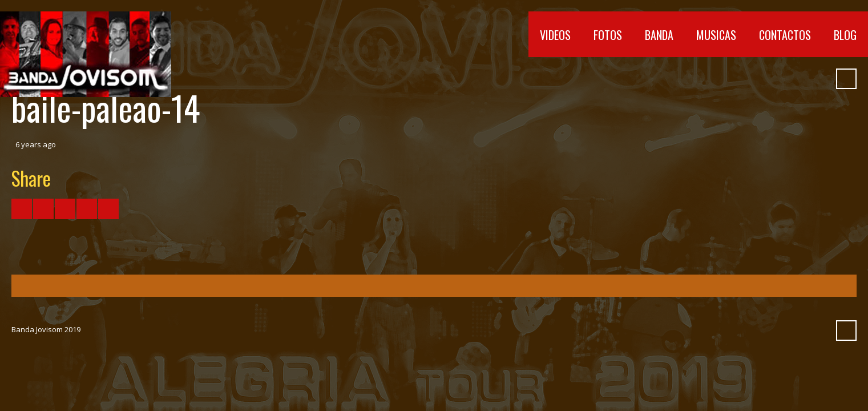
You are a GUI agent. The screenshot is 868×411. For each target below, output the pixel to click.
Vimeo (757, 79)
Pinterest (818, 79)
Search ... (846, 79)
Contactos (785, 35)
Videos (555, 35)
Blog (845, 35)
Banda (659, 35)
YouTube (736, 79)
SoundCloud (777, 79)
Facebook (716, 79)
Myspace (798, 79)
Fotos (608, 35)
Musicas (716, 35)
